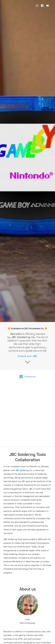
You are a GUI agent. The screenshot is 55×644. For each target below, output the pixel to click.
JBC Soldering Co (24, 470)
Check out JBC (28, 356)
